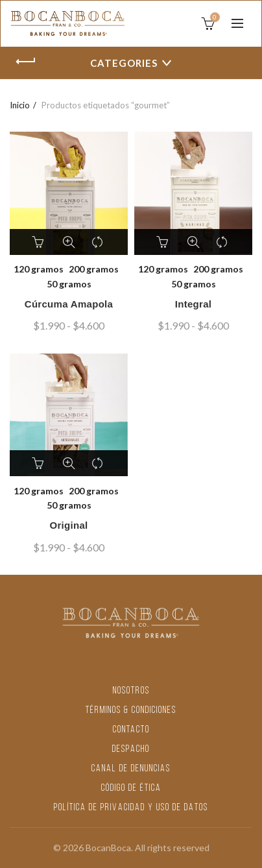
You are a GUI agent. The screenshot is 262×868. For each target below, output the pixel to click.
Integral (194, 304)
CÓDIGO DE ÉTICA (131, 789)
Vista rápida (69, 242)
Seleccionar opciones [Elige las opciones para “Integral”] (164, 242)
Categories (124, 63)
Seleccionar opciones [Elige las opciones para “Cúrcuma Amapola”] (40, 242)
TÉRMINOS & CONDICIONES (131, 711)
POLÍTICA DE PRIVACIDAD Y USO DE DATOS (131, 808)
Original (68, 525)
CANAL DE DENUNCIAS (131, 769)
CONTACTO (131, 730)
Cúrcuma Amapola (69, 304)
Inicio (20, 105)
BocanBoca (108, 848)
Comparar (98, 242)
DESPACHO (131, 750)
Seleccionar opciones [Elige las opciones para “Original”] (40, 463)
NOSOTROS (131, 691)
